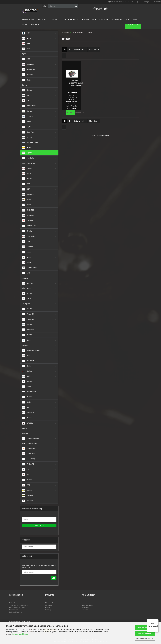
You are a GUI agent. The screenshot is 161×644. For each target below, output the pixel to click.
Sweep (27, 418)
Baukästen (106, 20)
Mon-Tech (28, 283)
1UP (26, 33)
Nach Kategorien (91, 20)
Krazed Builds (29, 226)
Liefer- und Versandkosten (18, 605)
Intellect (27, 179)
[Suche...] (45, 6)
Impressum (86, 603)
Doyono (27, 111)
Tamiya (25, 428)
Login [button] (147, 2)
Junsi (26, 205)
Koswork (27, 221)
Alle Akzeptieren (145, 627)
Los (54, 578)
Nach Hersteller (73, 20)
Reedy (27, 340)
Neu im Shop (45, 20)
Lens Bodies (29, 236)
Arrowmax (28, 64)
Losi (26, 242)
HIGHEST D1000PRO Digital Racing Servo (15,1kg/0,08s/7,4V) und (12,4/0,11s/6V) (76, 83)
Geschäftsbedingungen (17, 607)
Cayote (24, 85)
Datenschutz (13, 610)
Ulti (25, 475)
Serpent (27, 397)
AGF (26, 44)
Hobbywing (28, 163)
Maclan (27, 252)
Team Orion (28, 454)
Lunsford (28, 247)
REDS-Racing (29, 335)
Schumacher (29, 392)
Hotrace (27, 168)
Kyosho (27, 231)
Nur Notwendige (145, 633)
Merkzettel (49, 603)
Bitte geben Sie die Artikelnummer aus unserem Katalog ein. (39, 567)
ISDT (26, 189)
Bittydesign (28, 69)
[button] (139, 2)
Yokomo (27, 496)
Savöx (26, 387)
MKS (26, 273)
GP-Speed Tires (30, 142)
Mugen (27, 293)
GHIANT (27, 137)
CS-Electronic (29, 106)
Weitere (118, 20)
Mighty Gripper (29, 268)
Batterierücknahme (15, 612)
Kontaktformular (88, 605)
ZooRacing (28, 501)
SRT (26, 407)
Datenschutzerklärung (20, 634)
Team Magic (29, 448)
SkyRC (27, 402)
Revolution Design (31, 350)
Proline (27, 325)
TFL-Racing (28, 459)
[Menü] (157, 620)
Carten (27, 80)
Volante (27, 480)
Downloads (131, 20)
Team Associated (31, 438)
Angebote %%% (30, 20)
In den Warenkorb (71, 113)
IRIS (26, 184)
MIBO (26, 263)
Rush (26, 376)
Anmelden (39, 525)
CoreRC (27, 95)
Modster (25, 278)
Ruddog (27, 371)
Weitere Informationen (145, 639)
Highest (27, 153)
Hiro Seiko (28, 158)
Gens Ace (28, 132)
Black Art (28, 75)
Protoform (28, 330)
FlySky (27, 127)
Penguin (27, 309)
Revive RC (25, 345)
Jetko (26, 200)
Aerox (26, 38)
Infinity (27, 174)
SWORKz (28, 423)
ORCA (26, 299)
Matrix (27, 257)
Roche (27, 366)
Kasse (47, 607)
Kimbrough (28, 215)
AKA (26, 49)
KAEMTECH (58, 20)
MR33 (26, 288)
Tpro (26, 469)
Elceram (27, 116)
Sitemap (48, 610)
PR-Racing (28, 319)
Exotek (27, 122)
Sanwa (27, 382)
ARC (26, 59)
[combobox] (80, 49)
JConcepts (28, 194)
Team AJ (25, 433)
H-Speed (27, 148)
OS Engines (26, 304)
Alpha (24, 54)
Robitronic (28, 361)
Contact (27, 90)
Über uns (85, 610)
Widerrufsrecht (14, 603)
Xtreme (27, 490)
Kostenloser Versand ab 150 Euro (121, 2)
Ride (26, 356)
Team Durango (30, 443)
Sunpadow (28, 413)
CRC (26, 101)
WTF (26, 485)
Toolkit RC (28, 464)
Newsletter (86, 607)
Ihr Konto (48, 605)
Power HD (28, 314)
